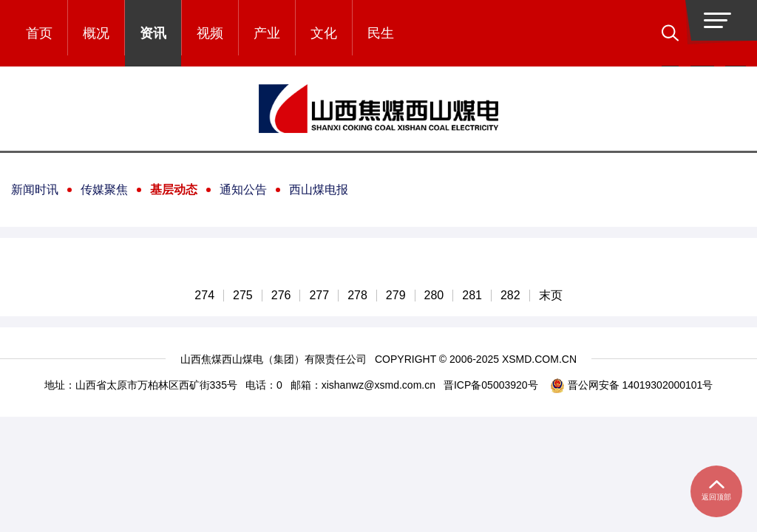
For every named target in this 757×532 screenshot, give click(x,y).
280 (434, 296)
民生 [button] (381, 33)
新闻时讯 (35, 190)
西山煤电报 (319, 190)
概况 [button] (96, 33)
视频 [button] (210, 33)
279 (396, 296)
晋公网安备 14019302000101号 (632, 385)
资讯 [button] (153, 33)
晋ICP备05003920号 (491, 385)
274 (204, 296)
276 (281, 296)
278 (357, 296)
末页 (551, 296)
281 (472, 296)
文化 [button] (324, 33)
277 (319, 296)
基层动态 (174, 190)
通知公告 (243, 190)
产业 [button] (267, 33)
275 (243, 296)
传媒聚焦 (104, 190)
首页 (39, 33)
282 (510, 296)
